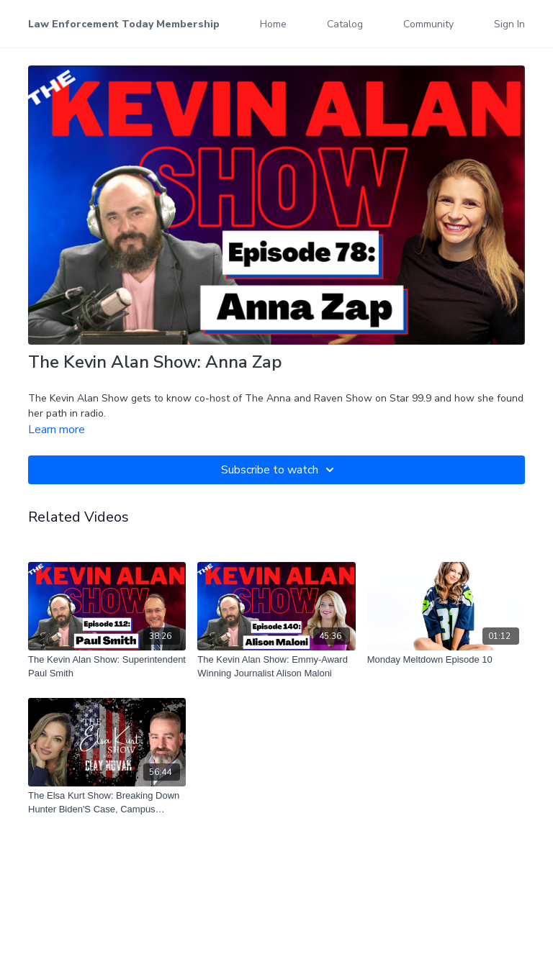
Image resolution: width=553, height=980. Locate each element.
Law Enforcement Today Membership (124, 24)
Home (273, 24)
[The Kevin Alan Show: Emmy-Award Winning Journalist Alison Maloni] (276, 667)
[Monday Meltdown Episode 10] (446, 660)
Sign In (509, 24)
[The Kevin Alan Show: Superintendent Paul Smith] (107, 667)
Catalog (345, 24)
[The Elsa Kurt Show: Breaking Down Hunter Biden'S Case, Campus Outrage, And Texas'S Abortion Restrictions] (107, 803)
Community (428, 24)
